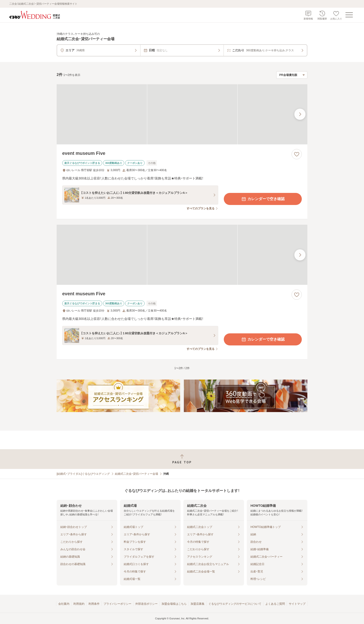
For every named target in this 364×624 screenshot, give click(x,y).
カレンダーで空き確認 (263, 199)
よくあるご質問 (275, 604)
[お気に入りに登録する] (297, 154)
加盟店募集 (198, 604)
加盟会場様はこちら (174, 604)
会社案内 (64, 604)
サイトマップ (297, 604)
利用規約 (79, 604)
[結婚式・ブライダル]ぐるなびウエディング (83, 474)
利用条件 (94, 604)
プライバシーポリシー (117, 604)
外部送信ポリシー (146, 604)
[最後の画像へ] (300, 114)
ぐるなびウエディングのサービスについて (235, 604)
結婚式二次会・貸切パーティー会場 (136, 474)
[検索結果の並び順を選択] (292, 75)
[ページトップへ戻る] (182, 459)
